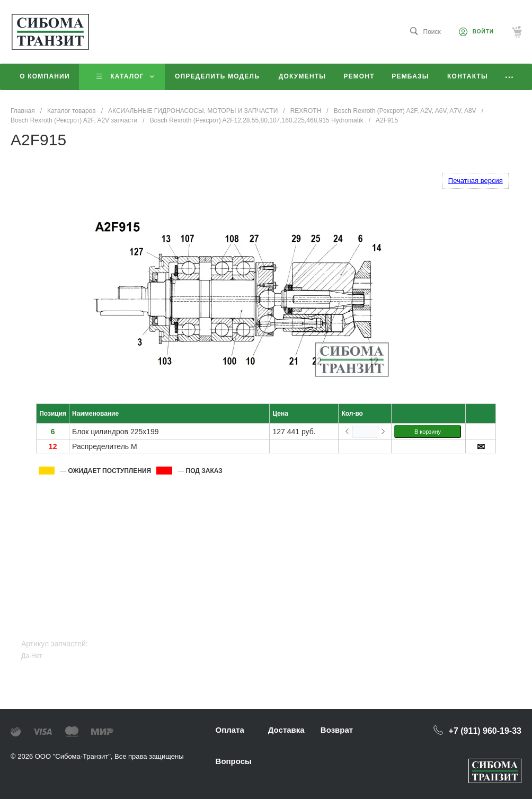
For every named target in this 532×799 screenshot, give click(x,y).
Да (25, 656)
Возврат (337, 730)
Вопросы (234, 761)
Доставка (286, 730)
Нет (37, 656)
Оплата (230, 730)
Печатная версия (476, 181)
